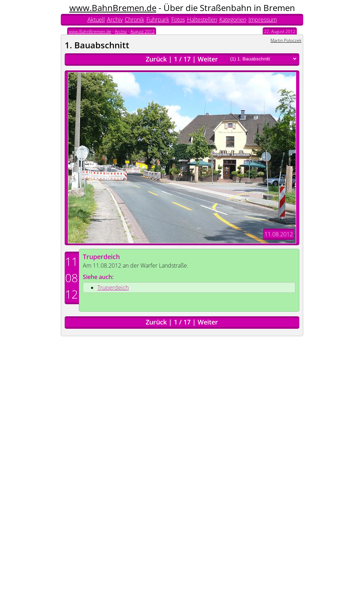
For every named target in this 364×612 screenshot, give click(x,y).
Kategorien (233, 20)
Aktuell (96, 20)
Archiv (115, 20)
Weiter (208, 59)
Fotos (178, 20)
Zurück (156, 59)
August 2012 (143, 31)
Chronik (135, 20)
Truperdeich (101, 257)
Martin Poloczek (286, 40)
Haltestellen (202, 20)
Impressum (263, 20)
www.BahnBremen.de (113, 8)
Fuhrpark (158, 20)
